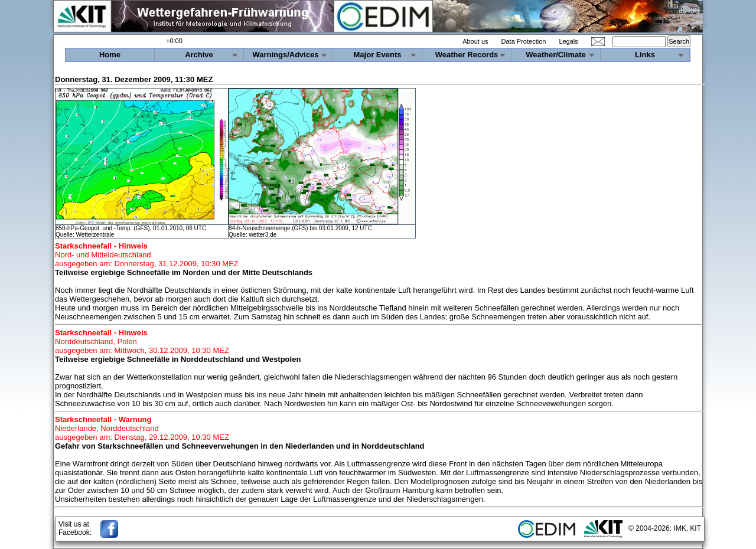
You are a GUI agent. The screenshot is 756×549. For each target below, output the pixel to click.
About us (475, 41)
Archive (199, 55)
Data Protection (524, 41)
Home (110, 55)
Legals (568, 41)
